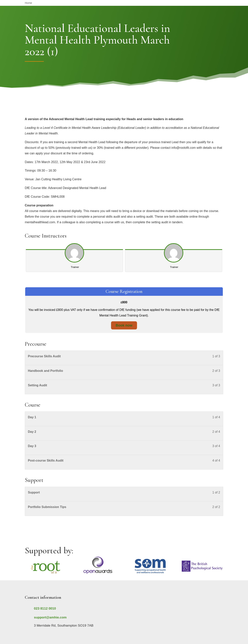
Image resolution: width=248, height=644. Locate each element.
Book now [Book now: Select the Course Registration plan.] (124, 325)
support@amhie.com (50, 617)
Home (28, 3)
